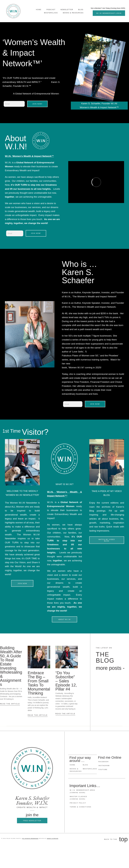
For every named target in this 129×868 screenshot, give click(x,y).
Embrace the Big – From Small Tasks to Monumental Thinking (39, 683)
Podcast (51, 10)
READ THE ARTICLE (10, 704)
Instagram (104, 766)
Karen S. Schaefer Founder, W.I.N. (32, 800)
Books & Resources (73, 13)
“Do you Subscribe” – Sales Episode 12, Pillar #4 (66, 681)
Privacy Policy (78, 803)
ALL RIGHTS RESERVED (30, 838)
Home (39, 10)
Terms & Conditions (81, 807)
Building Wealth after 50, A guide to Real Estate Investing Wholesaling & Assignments (11, 666)
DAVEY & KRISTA (53, 838)
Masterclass (89, 769)
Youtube (103, 770)
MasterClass (51, 13)
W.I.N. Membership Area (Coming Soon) (82, 791)
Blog (81, 10)
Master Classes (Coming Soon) (79, 798)
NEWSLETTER (67, 10)
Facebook (104, 762)
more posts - (110, 668)
